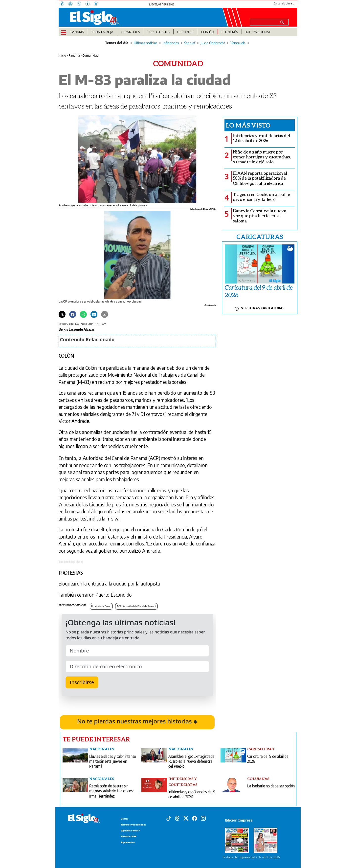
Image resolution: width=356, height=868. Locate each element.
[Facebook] (89, 4)
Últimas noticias (145, 43)
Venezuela (238, 43)
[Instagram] (97, 4)
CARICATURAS (260, 237)
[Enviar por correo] (105, 314)
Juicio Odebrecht (213, 43)
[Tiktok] (169, 818)
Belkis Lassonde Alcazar (77, 329)
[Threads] (72, 4)
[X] (81, 4)
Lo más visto (248, 125)
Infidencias (171, 43)
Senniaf (190, 43)
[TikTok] (64, 4)
